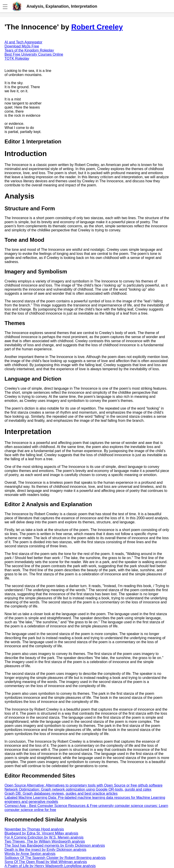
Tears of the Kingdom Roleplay (29, 50)
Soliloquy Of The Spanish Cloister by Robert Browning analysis (55, 858)
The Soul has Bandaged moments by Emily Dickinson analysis (55, 845)
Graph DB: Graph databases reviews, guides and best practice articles (61, 793)
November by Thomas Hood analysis (34, 829)
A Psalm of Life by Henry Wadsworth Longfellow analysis (50, 866)
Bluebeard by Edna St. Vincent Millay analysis (41, 833)
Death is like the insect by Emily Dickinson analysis (45, 850)
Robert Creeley (97, 27)
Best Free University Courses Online (34, 54)
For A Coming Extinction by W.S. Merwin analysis (44, 837)
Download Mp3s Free (22, 46)
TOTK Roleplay (17, 58)
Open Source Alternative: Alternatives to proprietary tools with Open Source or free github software (83, 785)
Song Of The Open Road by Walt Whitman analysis (46, 862)
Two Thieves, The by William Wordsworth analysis (45, 841)
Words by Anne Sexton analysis (30, 854)
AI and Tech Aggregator (23, 42)
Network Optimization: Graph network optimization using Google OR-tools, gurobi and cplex (78, 789)
